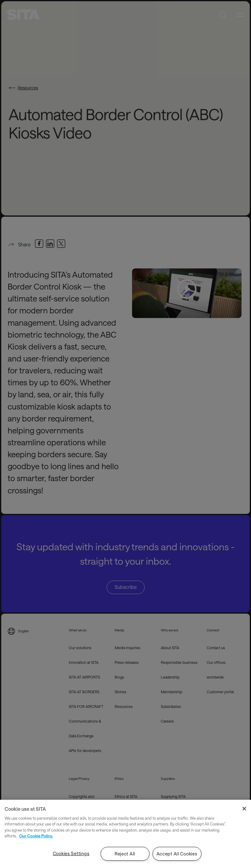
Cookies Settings (71, 853)
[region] (125, 834)
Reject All (125, 854)
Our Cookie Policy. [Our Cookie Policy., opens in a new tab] (36, 836)
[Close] (244, 809)
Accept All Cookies (177, 854)
